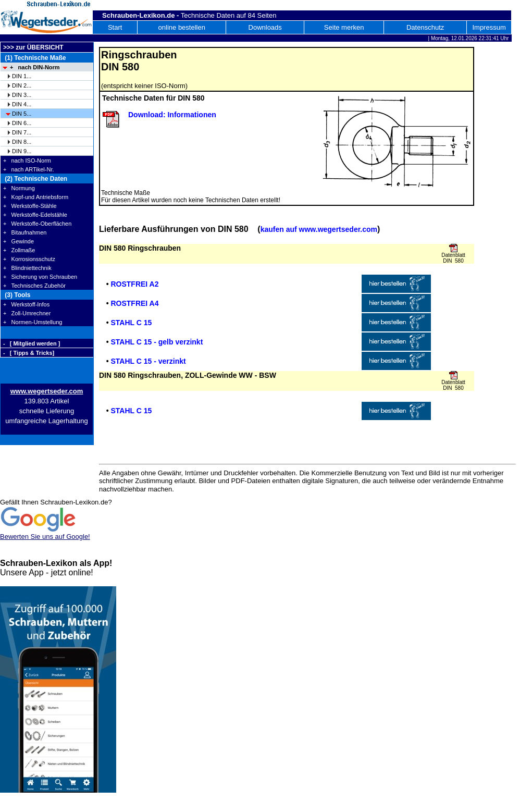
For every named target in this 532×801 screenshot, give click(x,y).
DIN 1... (22, 76)
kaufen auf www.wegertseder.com (319, 229)
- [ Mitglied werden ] (32, 343)
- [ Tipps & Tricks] (29, 353)
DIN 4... (22, 104)
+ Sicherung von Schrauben (40, 277)
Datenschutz (425, 27)
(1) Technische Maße (34, 58)
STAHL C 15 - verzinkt (148, 361)
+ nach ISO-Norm (27, 161)
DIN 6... (22, 123)
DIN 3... (22, 95)
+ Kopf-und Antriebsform (36, 197)
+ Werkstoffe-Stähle (30, 206)
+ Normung (19, 188)
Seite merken (344, 27)
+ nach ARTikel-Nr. (29, 169)
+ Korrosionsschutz (29, 259)
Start (115, 27)
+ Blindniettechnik (27, 268)
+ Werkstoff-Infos (26, 304)
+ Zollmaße (19, 250)
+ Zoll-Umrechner (27, 313)
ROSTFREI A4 (134, 303)
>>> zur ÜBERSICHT (33, 47)
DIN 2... (22, 85)
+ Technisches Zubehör (34, 286)
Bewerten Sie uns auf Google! (45, 537)
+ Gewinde (18, 241)
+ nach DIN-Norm (35, 67)
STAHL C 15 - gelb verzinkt (157, 342)
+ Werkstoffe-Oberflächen (37, 224)
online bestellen (182, 27)
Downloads (265, 27)
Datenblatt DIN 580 (453, 258)
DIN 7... (22, 132)
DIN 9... (22, 151)
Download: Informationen (172, 115)
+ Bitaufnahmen (25, 232)
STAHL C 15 (131, 323)
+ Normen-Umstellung (33, 322)
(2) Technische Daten (35, 179)
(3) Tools (17, 295)
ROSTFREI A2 (134, 284)
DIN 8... (22, 142)
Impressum (489, 27)
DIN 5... (22, 114)
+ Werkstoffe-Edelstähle (35, 215)
